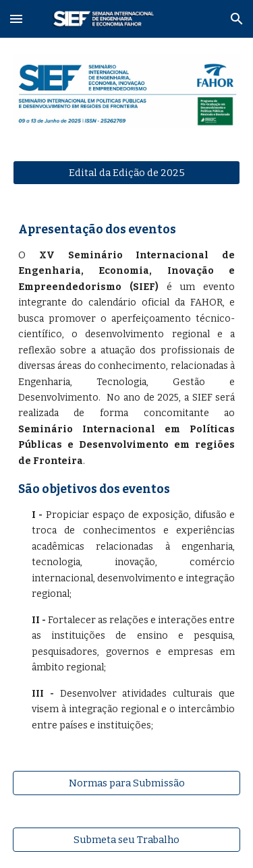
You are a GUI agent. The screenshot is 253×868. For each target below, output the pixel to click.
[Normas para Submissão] (127, 783)
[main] (127, 478)
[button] (16, 19)
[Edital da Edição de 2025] (127, 172)
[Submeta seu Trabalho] (127, 839)
